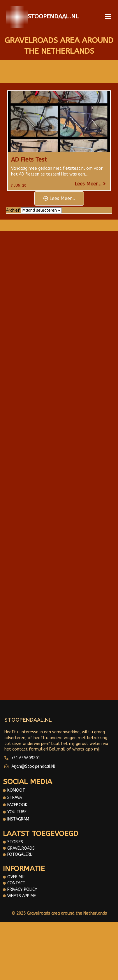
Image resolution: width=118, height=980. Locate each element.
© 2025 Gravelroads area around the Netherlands (59, 913)
